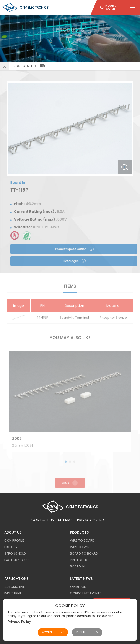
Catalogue (76, 261)
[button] (66, 464)
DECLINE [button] (81, 632)
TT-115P (40, 66)
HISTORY (11, 547)
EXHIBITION (78, 587)
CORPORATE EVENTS (86, 593)
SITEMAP (65, 520)
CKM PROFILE (14, 540)
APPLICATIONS (16, 579)
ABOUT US (13, 532)
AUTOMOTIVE (15, 587)
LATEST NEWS (81, 579)
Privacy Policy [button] (19, 622)
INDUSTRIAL (13, 593)
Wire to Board (82, 540)
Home (5, 66)
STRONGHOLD (15, 553)
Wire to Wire (81, 547)
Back (70, 485)
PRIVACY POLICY (91, 520)
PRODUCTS (20, 66)
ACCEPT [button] (47, 632)
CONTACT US (43, 520)
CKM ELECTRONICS (25, 8)
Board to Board (84, 553)
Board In (77, 566)
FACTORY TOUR (16, 560)
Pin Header (79, 560)
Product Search (110, 7)
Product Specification (77, 249)
